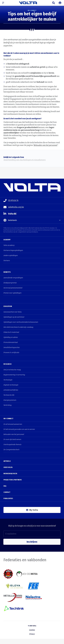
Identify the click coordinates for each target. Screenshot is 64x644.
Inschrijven (32, 542)
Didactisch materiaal (11, 332)
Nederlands (10, 220)
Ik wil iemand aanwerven (13, 424)
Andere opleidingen (11, 255)
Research (7, 364)
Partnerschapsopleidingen (13, 250)
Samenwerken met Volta (13, 312)
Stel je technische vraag (12, 370)
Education (8, 306)
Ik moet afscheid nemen (12, 439)
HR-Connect (8, 419)
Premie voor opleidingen (12, 293)
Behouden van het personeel (45, 145)
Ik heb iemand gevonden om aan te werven (19, 429)
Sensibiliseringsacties (12, 347)
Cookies (32, 630)
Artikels (7, 461)
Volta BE (10, 214)
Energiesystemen (10, 400)
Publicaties (8, 498)
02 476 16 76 (11, 201)
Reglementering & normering (14, 375)
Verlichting (8, 405)
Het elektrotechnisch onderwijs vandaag (18, 327)
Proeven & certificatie (11, 353)
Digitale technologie (11, 385)
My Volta (32, 510)
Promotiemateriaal (11, 342)
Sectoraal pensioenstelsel (13, 288)
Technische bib (9, 395)
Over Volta (8, 467)
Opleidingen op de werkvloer (14, 317)
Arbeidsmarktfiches (11, 390)
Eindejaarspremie (10, 283)
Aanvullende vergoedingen (13, 278)
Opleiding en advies (11, 337)
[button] (4, 3)
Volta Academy (9, 245)
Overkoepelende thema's (12, 445)
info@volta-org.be (14, 207)
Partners (7, 261)
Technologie (8, 380)
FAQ (5, 486)
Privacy (32, 634)
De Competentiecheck (11, 450)
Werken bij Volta (10, 474)
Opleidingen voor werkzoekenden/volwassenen (21, 322)
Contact (7, 492)
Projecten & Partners (13, 480)
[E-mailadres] (32, 534)
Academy (7, 240)
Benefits (7, 272)
